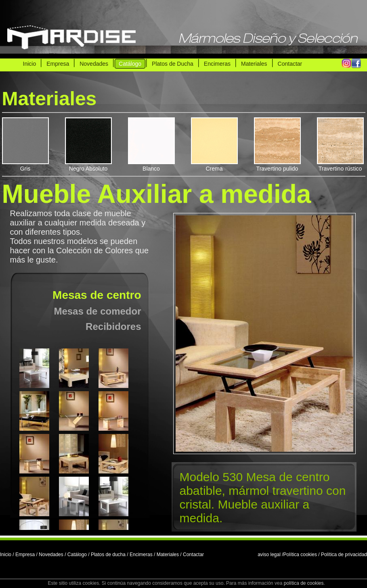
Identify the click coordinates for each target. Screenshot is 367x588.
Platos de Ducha (173, 64)
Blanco (151, 165)
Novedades (94, 64)
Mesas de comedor (97, 311)
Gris (25, 165)
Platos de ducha (108, 555)
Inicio (30, 64)
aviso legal (269, 555)
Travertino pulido (277, 165)
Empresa (58, 64)
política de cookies (304, 583)
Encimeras (217, 64)
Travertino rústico (340, 165)
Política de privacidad (344, 555)
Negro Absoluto (88, 165)
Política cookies (300, 555)
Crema (214, 165)
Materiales (254, 64)
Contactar (290, 64)
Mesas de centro (97, 295)
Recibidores (113, 326)
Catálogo (130, 64)
